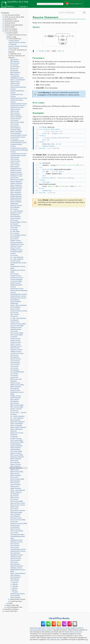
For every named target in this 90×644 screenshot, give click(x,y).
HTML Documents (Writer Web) (14, 17)
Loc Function (14, 374)
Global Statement (16, 302)
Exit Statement (15, 237)
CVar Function (15, 163)
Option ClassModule (17, 424)
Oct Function (14, 411)
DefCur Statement (16, 185)
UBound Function (16, 559)
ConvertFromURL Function (19, 135)
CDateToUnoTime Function (19, 98)
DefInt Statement (16, 192)
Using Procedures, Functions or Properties (17, 43)
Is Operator (14, 337)
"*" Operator (14, 584)
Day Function (14, 178)
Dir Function (14, 209)
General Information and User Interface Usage (17, 36)
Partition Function (16, 438)
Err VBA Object (15, 231)
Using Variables (15, 596)
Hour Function (15, 315)
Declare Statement (16, 181)
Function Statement (16, 279)
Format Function (15, 261)
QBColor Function (16, 453)
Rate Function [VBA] (17, 455)
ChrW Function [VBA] (17, 122)
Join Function (14, 355)
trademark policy (55, 640)
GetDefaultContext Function (16, 286)
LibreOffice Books (59, 618)
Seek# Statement (16, 488)
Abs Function (14, 59)
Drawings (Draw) (10, 23)
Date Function (15, 167)
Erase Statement (15, 226)
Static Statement (16, 514)
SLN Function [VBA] (17, 501)
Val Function (14, 562)
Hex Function (14, 313)
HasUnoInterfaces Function (19, 311)
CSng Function (15, 157)
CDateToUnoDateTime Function (17, 92)
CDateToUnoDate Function (19, 104)
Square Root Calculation (18, 510)
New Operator (15, 400)
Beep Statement (15, 72)
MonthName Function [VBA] (17, 393)
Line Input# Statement (17, 372)
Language (22, 6)
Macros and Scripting (11, 31)
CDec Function (15, 113)
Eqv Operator (14, 224)
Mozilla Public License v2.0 (73, 632)
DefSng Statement (16, 198)
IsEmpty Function (16, 342)
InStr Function (15, 322)
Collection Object (16, 130)
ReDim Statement (16, 459)
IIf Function (14, 316)
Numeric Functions (16, 409)
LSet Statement (15, 363)
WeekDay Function (16, 568)
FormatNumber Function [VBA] (18, 267)
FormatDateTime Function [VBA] (18, 264)
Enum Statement (15, 217)
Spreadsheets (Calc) (11, 19)
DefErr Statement (16, 191)
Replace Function (16, 464)
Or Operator (14, 437)
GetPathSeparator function (19, 294)
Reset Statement (15, 466)
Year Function (15, 581)
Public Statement (16, 448)
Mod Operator (15, 388)
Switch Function (15, 529)
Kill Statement (15, 357)
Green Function (15, 309)
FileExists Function (16, 246)
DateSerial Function (16, 174)
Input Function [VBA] (17, 326)
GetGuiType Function (17, 289)
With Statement (15, 575)
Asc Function (14, 65)
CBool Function (15, 82)
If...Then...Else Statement (18, 318)
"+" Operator (14, 586)
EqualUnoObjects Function (19, 222)
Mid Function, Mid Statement (16, 380)
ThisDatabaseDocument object (18, 537)
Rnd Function (14, 477)
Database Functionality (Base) (14, 25)
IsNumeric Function (16, 350)
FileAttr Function (16, 241)
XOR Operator (15, 579)
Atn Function (14, 69)
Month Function (15, 390)
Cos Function (14, 139)
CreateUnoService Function (19, 148)
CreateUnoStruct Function (18, 154)
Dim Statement (15, 207)
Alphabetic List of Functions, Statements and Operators (17, 56)
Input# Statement (16, 329)
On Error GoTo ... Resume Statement (18, 413)
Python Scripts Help (13, 605)
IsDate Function (15, 340)
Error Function (15, 233)
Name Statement (16, 398)
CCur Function (15, 85)
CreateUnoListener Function (16, 145)
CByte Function (15, 83)
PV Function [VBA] (16, 451)
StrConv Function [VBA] (18, 520)
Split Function (15, 507)
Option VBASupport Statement (16, 430)
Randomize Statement (17, 457)
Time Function (15, 544)
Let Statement (15, 370)
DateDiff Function (16, 170)
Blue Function (15, 74)
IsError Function (15, 344)
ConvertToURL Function (18, 137)
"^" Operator (14, 592)
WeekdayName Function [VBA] (18, 571)
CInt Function (15, 124)
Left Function (14, 366)
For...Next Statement (17, 257)
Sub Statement (15, 527)
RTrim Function (15, 483)
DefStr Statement (16, 200)
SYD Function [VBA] (17, 531)
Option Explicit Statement (18, 427)
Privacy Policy (50, 628)
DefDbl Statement (16, 189)
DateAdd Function (16, 168)
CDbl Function (15, 111)
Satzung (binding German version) (41, 630)
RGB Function (15, 470)
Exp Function (14, 239)
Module (10, 6)
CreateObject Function (17, 141)
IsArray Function (15, 339)
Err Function (14, 229)
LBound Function (16, 359)
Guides (10, 603)
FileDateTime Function (17, 244)
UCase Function (15, 560)
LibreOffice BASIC (12, 33)
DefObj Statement (16, 196)
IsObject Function (16, 351)
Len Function (14, 368)
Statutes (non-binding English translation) (70, 628)
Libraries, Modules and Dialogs (18, 46)
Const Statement (16, 133)
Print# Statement (16, 444)
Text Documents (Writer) (12, 15)
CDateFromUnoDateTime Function (18, 88)
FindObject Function (17, 250)
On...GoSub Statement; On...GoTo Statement (17, 417)
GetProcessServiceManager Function (19, 291)
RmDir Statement (16, 475)
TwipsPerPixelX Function (18, 549)
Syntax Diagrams (14, 48)
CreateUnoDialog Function (19, 143)
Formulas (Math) (10, 27)
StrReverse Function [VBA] (19, 523)
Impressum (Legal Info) (37, 628)
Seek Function (15, 486)
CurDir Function (15, 161)
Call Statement (15, 76)
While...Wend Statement (18, 573)
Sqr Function (14, 509)
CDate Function (15, 109)
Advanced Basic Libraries (18, 599)
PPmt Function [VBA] (17, 442)
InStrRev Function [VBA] (18, 324)
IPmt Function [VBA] (17, 333)
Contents (5, 13)
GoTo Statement (15, 307)
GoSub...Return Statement (18, 305)
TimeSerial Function (16, 540)
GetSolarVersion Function (18, 296)
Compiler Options (14, 41)
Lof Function (14, 376)
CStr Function (15, 159)
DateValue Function (16, 176)
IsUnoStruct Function (17, 353)
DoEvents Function (16, 213)
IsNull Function (15, 348)
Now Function (15, 403)
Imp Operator (15, 320)
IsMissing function (16, 346)
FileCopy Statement (16, 242)
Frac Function (15, 274)
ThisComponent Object (17, 535)
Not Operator (15, 401)
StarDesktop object (16, 512)
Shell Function (15, 498)
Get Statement (15, 300)
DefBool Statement (16, 183)
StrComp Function (16, 518)
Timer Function (15, 546)
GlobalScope (14, 70)
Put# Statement (15, 449)
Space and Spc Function (18, 503)
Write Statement (15, 577)
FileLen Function (15, 248)
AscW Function (15, 67)
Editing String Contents (18, 594)
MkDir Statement (16, 387)
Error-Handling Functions (18, 235)
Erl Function (14, 228)
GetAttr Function (16, 283)
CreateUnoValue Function (18, 156)
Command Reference (15, 39)
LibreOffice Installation (12, 609)
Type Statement (15, 553)
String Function (15, 525)
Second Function (15, 485)
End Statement (15, 215)
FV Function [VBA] (16, 281)
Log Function (14, 377)
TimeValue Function (16, 542)
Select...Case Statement (18, 80)
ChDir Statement (16, 115)
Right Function (15, 474)
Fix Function (14, 255)
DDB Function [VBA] (17, 180)
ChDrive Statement (16, 117)
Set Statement (15, 494)
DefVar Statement (16, 202)
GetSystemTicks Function (18, 298)
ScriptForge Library (16, 601)
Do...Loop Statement (17, 211)
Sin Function (14, 499)
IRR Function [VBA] (16, 335)
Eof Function (14, 220)
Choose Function (16, 119)
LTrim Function (15, 364)
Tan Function (14, 533)
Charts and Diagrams (11, 29)
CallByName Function (17, 78)
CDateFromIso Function (18, 106)
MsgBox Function (16, 396)
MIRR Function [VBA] (17, 385)
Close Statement (15, 128)
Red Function (14, 461)
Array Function (15, 63)
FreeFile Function (16, 276)
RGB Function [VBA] (17, 472)
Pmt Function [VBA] (16, 440)
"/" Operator (14, 588)
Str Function (14, 522)
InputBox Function (16, 327)
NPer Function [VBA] (17, 405)
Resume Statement (16, 468)
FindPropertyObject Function (16, 253)
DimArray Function (16, 205)
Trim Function (15, 547)
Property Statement (16, 446)
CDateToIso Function (17, 107)
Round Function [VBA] (17, 479)
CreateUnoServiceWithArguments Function (19, 151)
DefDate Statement (16, 187)
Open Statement (15, 420)
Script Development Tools (14, 607)
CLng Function (15, 126)
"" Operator (14, 590)
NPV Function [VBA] (17, 407)
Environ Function (16, 218)
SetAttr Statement (16, 492)
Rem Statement (15, 462)
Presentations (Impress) (12, 21)
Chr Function (14, 120)
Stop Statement (15, 516)
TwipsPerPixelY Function (18, 551)
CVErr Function (15, 165)
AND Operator (15, 61)
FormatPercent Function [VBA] (18, 271)
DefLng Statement (16, 194)
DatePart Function (16, 172)
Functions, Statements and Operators (17, 51)
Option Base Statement (17, 422)
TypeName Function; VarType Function (17, 556)
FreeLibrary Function (17, 278)
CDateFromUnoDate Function (17, 101)
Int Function (14, 331)
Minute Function (15, 383)
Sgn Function (14, 496)
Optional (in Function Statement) (17, 434)
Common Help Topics (11, 611)
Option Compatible (16, 131)
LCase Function (15, 361)
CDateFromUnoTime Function (17, 95)
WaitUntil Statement (17, 566)
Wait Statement (15, 564)
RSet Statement (15, 481)
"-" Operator (14, 583)
